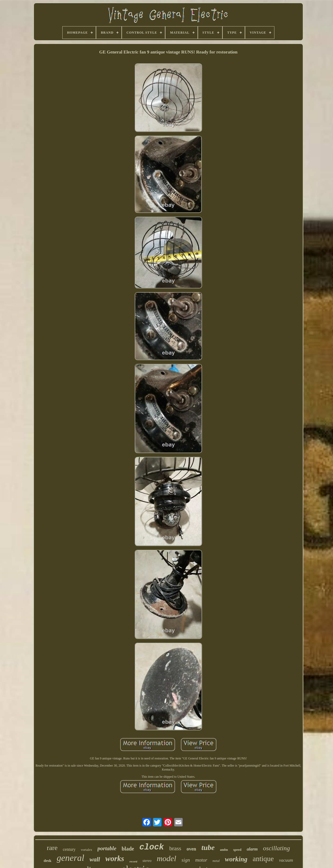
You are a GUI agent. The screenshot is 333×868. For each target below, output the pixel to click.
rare (52, 848)
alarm (252, 849)
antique (263, 859)
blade (128, 849)
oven (191, 849)
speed (237, 850)
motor (201, 860)
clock (152, 847)
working (236, 859)
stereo (147, 861)
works (115, 858)
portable (107, 848)
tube (208, 847)
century (69, 849)
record (133, 861)
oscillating (276, 848)
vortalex (87, 850)
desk (48, 861)
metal (216, 861)
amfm (224, 850)
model (166, 858)
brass (175, 848)
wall (95, 859)
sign (186, 860)
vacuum (286, 860)
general (71, 858)
